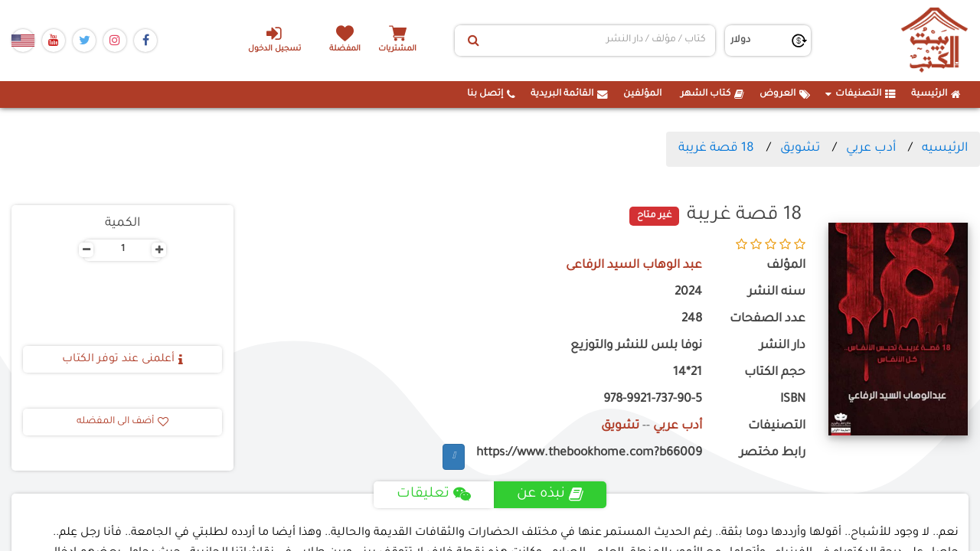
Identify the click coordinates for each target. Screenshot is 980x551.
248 (692, 320)
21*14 (688, 373)
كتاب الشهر (712, 94)
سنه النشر (777, 293)
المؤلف (786, 266)
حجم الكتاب (775, 373)
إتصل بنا (491, 94)
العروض (785, 94)
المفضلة (345, 49)
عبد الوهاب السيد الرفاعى (634, 266)
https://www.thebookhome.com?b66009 (589, 453)
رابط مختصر (773, 453)
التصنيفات (861, 94)
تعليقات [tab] (434, 494)
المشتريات (397, 49)
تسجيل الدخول (274, 39)
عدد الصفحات (768, 320)
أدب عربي (871, 148)
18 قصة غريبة (716, 148)
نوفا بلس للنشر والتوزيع (636, 346)
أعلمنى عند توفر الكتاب (122, 360)
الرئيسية (936, 94)
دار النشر (782, 346)
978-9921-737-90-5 (653, 400)
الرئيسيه (945, 148)
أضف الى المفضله (122, 422)
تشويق (800, 148)
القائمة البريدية (569, 94)
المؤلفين (642, 94)
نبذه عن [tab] (550, 494)
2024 (688, 293)
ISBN (793, 400)
